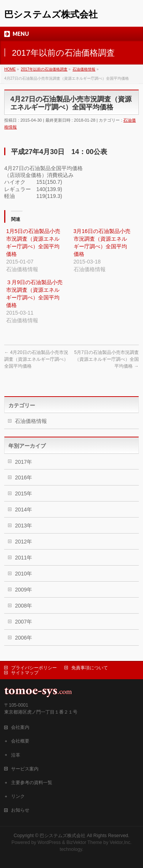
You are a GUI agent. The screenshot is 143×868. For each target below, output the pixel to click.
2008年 (23, 606)
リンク (18, 796)
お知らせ (20, 810)
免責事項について (90, 668)
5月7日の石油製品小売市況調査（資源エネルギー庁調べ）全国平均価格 (106, 359)
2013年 (23, 526)
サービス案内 (25, 769)
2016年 (23, 477)
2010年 (23, 574)
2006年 (23, 638)
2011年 (23, 558)
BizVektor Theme (84, 842)
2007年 (23, 622)
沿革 (16, 755)
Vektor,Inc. (121, 842)
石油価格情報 (31, 421)
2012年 (23, 542)
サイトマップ (25, 673)
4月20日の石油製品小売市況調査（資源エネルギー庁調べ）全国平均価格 (36, 359)
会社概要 (20, 741)
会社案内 (20, 727)
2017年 (23, 462)
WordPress (49, 842)
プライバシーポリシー (34, 668)
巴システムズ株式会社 (51, 14)
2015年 (23, 493)
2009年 (23, 590)
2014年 (23, 510)
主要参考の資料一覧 (32, 783)
